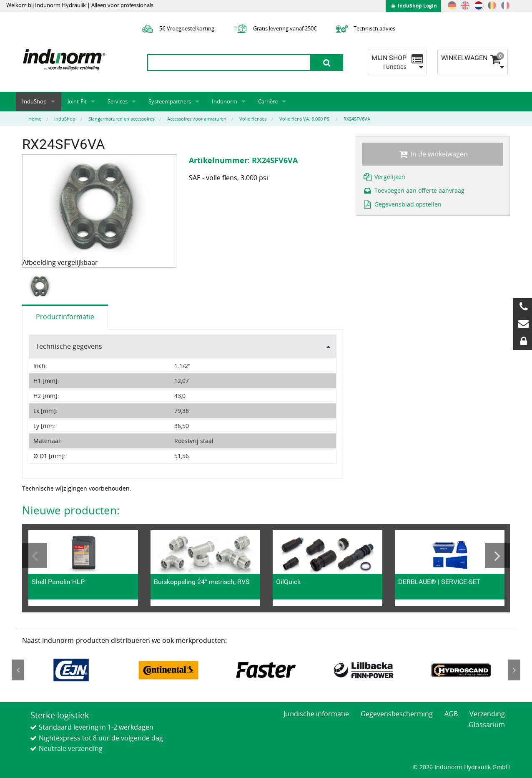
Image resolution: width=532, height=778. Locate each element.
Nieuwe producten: (71, 510)
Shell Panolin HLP (58, 582)
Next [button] (497, 556)
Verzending (487, 714)
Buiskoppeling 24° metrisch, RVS (202, 582)
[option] (41, 286)
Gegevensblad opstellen (402, 204)
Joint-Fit (77, 101)
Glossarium (487, 725)
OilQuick (288, 582)
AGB (451, 714)
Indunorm (225, 101)
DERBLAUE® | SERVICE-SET (439, 582)
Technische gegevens (69, 346)
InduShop (34, 101)
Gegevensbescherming (397, 714)
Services (118, 101)
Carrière (268, 101)
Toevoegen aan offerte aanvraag (413, 190)
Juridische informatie (316, 714)
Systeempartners (170, 101)
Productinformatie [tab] (65, 317)
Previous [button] (35, 556)
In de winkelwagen (433, 154)
